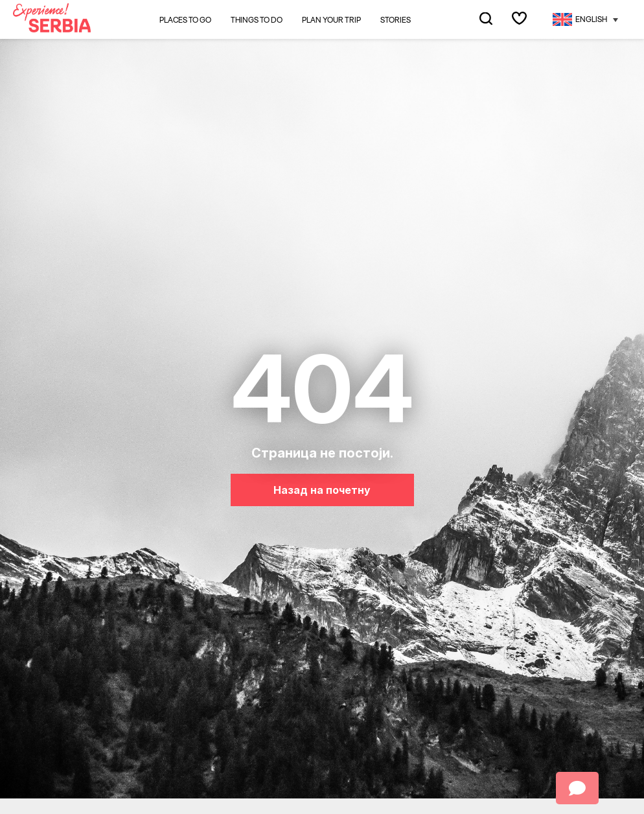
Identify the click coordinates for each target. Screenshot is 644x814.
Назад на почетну (322, 490)
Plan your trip (331, 20)
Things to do (257, 20)
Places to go (185, 20)
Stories (396, 20)
